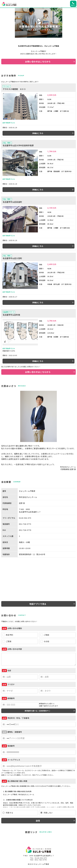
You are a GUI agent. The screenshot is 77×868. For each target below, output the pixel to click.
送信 (38, 821)
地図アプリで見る (38, 604)
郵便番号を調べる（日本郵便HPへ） (38, 711)
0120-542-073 (41, 858)
